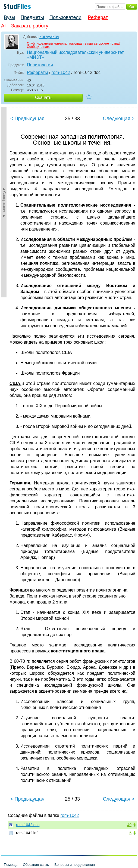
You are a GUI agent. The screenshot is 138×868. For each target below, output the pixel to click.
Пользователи (65, 17)
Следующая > (119, 119)
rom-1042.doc (28, 825)
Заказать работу (30, 26)
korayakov (49, 37)
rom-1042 (61, 72)
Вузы (10, 17)
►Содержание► (4, 202)
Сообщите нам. (39, 47)
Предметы (32, 17)
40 (129, 825)
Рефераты (37, 72)
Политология (40, 65)
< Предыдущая (27, 119)
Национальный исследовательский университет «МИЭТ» (75, 55)
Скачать (43, 97)
